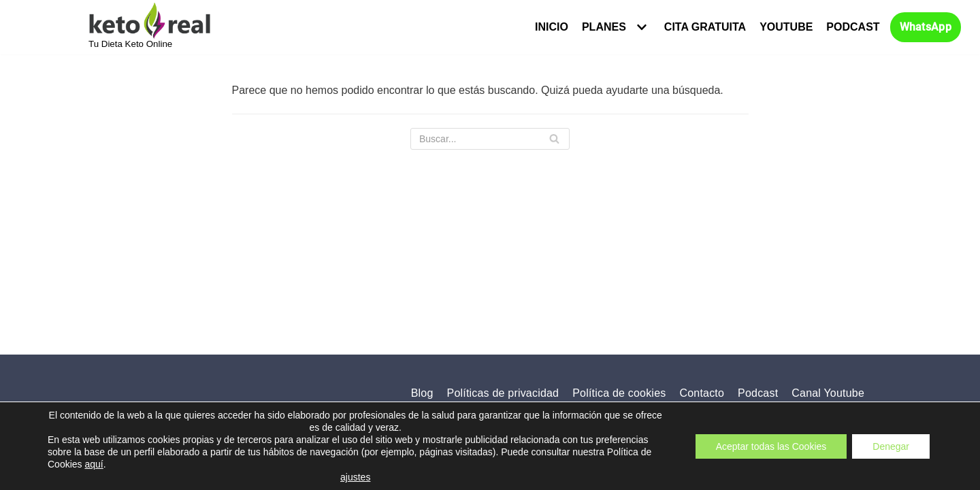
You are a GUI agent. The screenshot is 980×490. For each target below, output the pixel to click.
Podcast (853, 27)
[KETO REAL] (150, 26)
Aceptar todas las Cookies (771, 446)
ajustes (355, 477)
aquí (94, 464)
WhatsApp (926, 27)
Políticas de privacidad (503, 393)
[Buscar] (490, 139)
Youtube (786, 27)
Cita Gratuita (705, 27)
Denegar (891, 446)
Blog (422, 393)
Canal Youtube (828, 393)
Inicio (552, 27)
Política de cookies (619, 393)
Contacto (702, 393)
